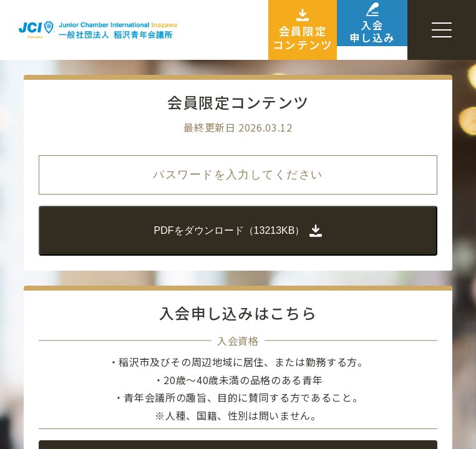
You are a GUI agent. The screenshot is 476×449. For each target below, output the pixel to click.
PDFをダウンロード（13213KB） (238, 229)
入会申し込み (355, 30)
